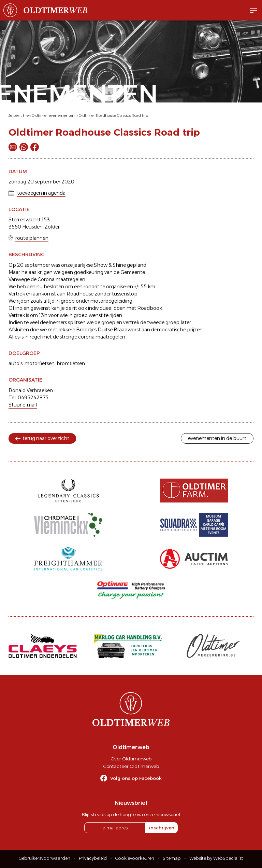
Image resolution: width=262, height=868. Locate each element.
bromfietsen (71, 363)
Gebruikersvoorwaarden (45, 858)
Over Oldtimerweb (131, 759)
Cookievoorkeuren (135, 858)
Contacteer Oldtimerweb (131, 766)
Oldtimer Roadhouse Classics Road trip (113, 115)
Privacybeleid (93, 858)
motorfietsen (40, 363)
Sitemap (172, 858)
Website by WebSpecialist (216, 858)
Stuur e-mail (23, 405)
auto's (16, 363)
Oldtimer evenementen (53, 115)
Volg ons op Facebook (136, 778)
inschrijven (162, 828)
